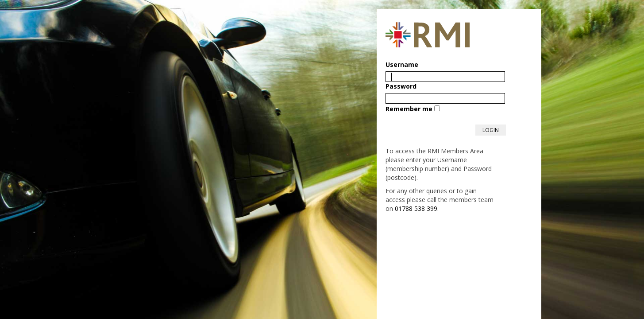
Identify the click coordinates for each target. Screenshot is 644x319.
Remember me (409, 109)
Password (401, 86)
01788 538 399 (416, 208)
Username (402, 64)
